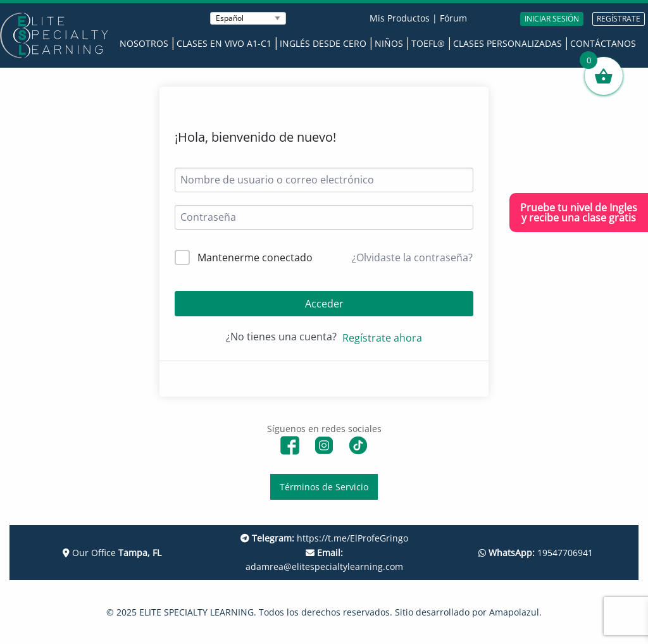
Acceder (324, 304)
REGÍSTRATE (619, 19)
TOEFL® (428, 43)
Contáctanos (603, 43)
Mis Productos (400, 18)
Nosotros (144, 43)
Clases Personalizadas (508, 43)
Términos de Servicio (324, 487)
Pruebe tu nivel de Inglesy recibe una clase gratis (579, 213)
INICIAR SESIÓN (552, 19)
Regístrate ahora (382, 338)
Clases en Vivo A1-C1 (224, 43)
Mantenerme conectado (255, 257)
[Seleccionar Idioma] (248, 18)
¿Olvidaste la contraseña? (412, 257)
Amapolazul (514, 612)
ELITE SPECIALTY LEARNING (196, 612)
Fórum (453, 18)
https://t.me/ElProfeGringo (324, 538)
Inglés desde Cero (323, 43)
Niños (389, 43)
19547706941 (536, 553)
